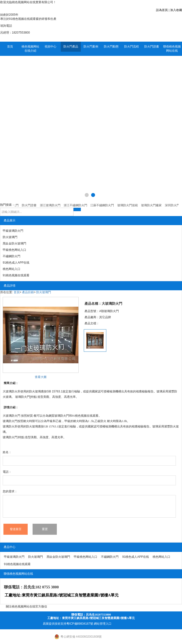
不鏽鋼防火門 (12, 256)
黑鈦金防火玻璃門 (14, 243)
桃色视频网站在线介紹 (30, 49)
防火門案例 (91, 47)
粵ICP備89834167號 (80, 624)
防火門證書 (152, 47)
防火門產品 (71, 47)
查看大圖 (41, 377)
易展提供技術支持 (55, 624)
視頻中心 (50, 47)
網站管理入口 (103, 624)
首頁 (10, 47)
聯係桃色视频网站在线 (172, 49)
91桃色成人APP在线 (16, 263)
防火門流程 (132, 47)
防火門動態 (111, 47)
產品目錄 (28, 292)
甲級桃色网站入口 (14, 250)
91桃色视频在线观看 (16, 275)
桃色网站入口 (12, 269)
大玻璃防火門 (12, 416)
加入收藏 (176, 10)
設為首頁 (162, 10)
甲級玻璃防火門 (13, 231)
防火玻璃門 (10, 237)
